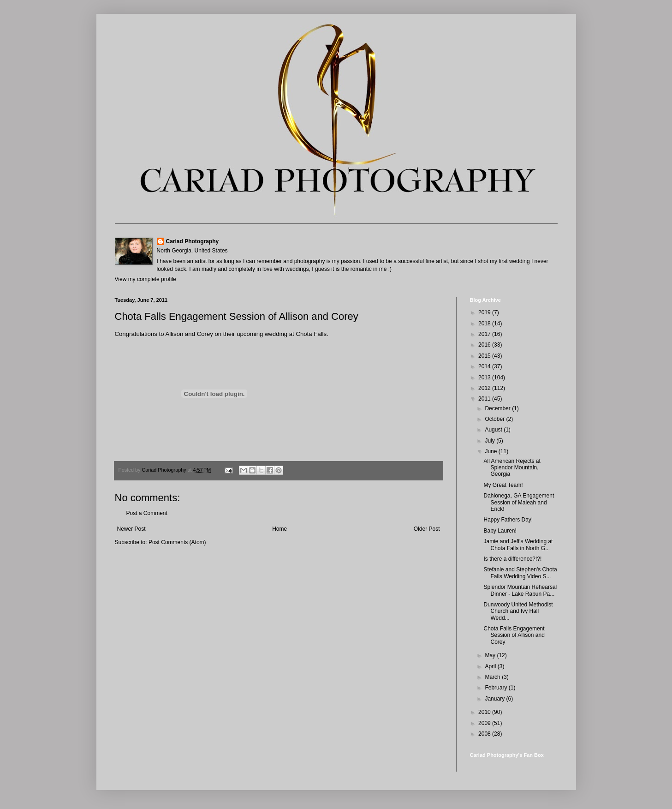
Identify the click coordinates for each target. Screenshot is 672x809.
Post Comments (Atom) (177, 542)
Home (280, 529)
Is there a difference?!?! (512, 559)
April (491, 666)
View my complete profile (146, 279)
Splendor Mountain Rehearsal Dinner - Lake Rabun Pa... (520, 590)
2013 (485, 378)
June (491, 451)
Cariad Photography (193, 241)
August (494, 430)
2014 (485, 366)
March (493, 677)
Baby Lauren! (500, 531)
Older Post (427, 529)
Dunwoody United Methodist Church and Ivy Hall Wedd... (518, 611)
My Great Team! (503, 485)
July (491, 441)
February (497, 688)
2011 (485, 399)
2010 (485, 712)
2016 (485, 345)
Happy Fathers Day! (508, 520)
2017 (485, 334)
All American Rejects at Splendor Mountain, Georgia (512, 468)
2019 (485, 312)
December (498, 408)
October (495, 419)
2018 (485, 324)
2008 (485, 734)
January (495, 699)
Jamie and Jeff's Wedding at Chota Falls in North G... (518, 545)
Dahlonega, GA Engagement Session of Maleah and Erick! (519, 502)
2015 (485, 356)
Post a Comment (147, 513)
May (491, 655)
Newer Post (131, 529)
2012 (485, 388)
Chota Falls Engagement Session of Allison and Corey (514, 635)
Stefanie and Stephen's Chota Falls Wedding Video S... (520, 573)
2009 (485, 723)
